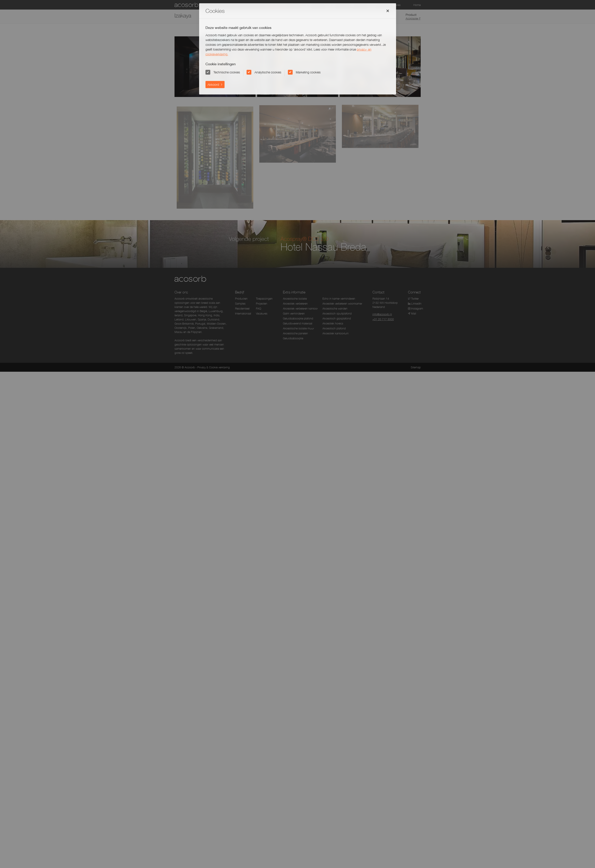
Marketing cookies (308, 72)
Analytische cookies (268, 72)
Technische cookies (227, 72)
